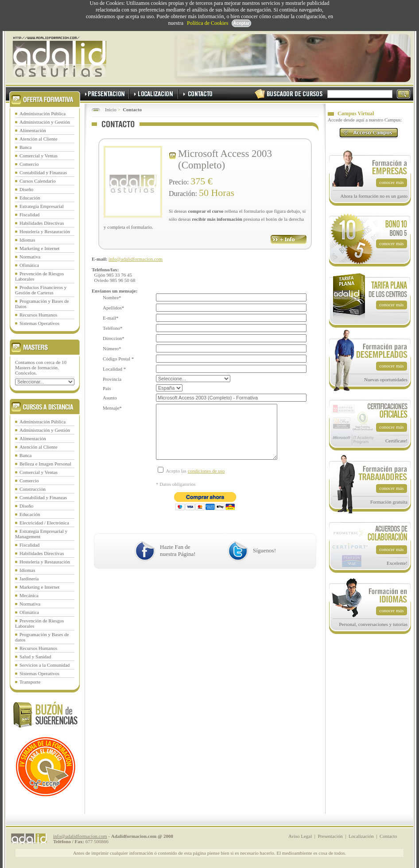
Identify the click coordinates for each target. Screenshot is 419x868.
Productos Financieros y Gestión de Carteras (41, 290)
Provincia (112, 379)
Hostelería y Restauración (45, 231)
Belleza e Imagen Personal (45, 464)
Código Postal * (118, 359)
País (107, 388)
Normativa (30, 257)
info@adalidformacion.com (136, 259)
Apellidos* (113, 308)
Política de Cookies (208, 23)
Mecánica (29, 595)
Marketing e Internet (39, 248)
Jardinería (29, 579)
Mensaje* (112, 408)
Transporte (30, 682)
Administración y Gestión (45, 122)
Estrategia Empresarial (42, 206)
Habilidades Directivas (42, 223)
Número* (112, 348)
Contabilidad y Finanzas (43, 172)
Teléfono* (113, 328)
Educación (30, 198)
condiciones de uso (206, 484)
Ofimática (29, 265)
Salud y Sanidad (35, 657)
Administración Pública (43, 113)
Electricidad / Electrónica (44, 523)
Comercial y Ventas (39, 156)
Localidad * (114, 369)
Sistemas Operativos (39, 323)
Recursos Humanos (38, 315)
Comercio (29, 164)
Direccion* (114, 338)
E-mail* (111, 318)
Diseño (26, 189)
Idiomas (27, 240)
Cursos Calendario (38, 181)
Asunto (110, 398)
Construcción (33, 489)
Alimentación (33, 130)
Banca (25, 147)
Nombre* (112, 297)
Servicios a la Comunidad (45, 665)
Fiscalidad (29, 215)
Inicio (111, 109)
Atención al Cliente (39, 139)
